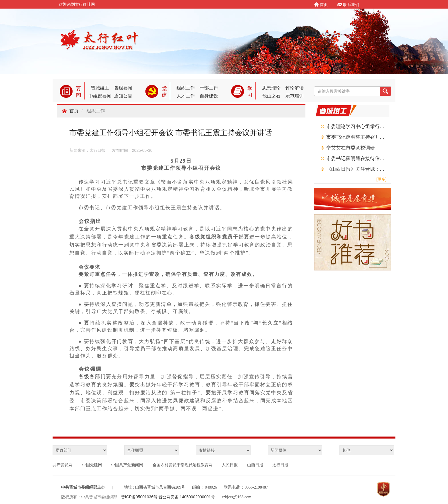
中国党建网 (92, 465)
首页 (74, 111)
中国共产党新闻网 (127, 465)
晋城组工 (100, 88)
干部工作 (209, 88)
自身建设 (209, 96)
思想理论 (271, 88)
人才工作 (186, 96)
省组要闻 (123, 88)
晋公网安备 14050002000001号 (187, 497)
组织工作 (186, 88)
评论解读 (295, 88)
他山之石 (271, 96)
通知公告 (123, 96)
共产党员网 (63, 465)
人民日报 (230, 465)
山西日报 (255, 465)
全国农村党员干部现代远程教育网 (183, 465)
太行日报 (280, 465)
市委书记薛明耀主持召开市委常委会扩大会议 (375, 137)
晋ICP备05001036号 (140, 497)
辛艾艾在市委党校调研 (351, 148)
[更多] (381, 179)
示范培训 (295, 96)
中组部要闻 (100, 96)
